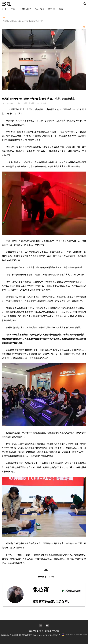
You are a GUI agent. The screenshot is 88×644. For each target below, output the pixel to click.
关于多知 (32, 631)
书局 (13, 9)
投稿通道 (48, 631)
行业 (5, 9)
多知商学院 (25, 9)
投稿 (61, 9)
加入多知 (40, 631)
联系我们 (56, 631)
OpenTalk (39, 9)
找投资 (52, 9)
